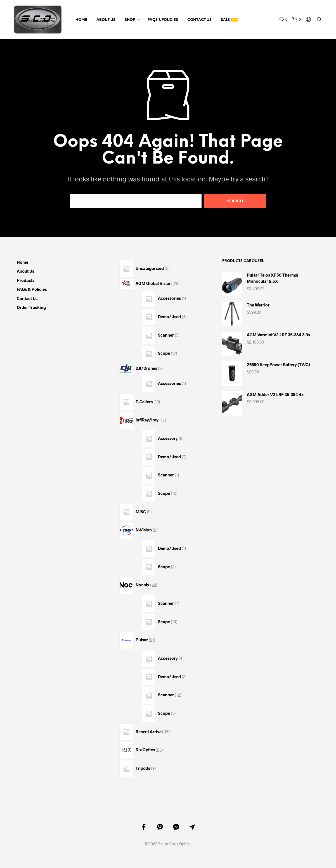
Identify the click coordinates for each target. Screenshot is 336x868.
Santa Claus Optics (174, 844)
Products (26, 280)
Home (81, 20)
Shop (130, 20)
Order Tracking (31, 307)
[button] (283, 20)
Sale (225, 20)
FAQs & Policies (163, 20)
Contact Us (199, 20)
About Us (106, 20)
